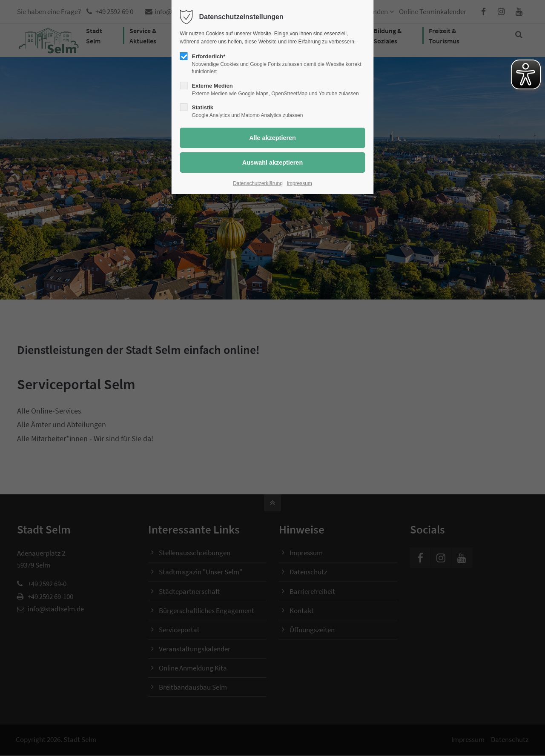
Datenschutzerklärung (258, 183)
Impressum (300, 183)
